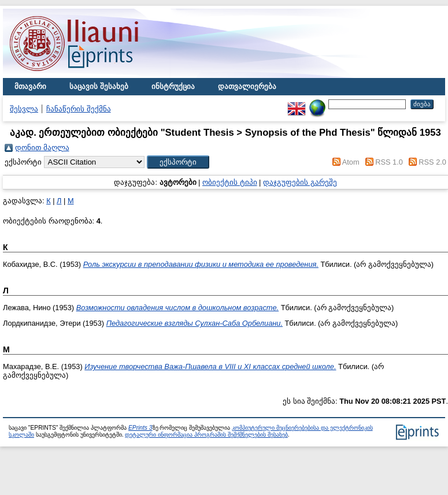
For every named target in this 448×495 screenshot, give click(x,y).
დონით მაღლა (42, 148)
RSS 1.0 (389, 162)
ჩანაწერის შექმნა (79, 109)
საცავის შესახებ (99, 86)
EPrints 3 (140, 428)
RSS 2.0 (432, 162)
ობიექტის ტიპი (230, 182)
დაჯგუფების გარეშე (300, 182)
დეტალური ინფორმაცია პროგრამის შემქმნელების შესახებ (206, 435)
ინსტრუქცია (173, 86)
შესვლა (24, 109)
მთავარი (30, 86)
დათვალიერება (247, 86)
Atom (351, 162)
